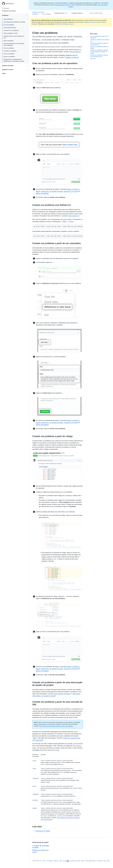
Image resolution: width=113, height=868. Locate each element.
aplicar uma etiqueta (42, 193)
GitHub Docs (10, 4)
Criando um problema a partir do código (99, 47)
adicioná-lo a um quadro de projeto (52, 191)
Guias (4, 73)
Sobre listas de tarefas (10, 28)
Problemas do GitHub (9, 11)
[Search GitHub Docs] (98, 13)
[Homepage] (68, 861)
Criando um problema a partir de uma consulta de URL (99, 56)
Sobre (108, 861)
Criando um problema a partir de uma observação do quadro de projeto (99, 52)
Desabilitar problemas (72, 57)
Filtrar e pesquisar (8, 41)
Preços (83, 861)
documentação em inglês (62, 5)
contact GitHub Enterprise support (64, 24)
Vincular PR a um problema (11, 30)
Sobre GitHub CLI (74, 216)
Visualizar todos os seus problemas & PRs (14, 37)
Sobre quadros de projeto (62, 694)
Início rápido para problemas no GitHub (14, 22)
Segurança (56, 861)
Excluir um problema (9, 57)
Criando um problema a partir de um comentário (99, 44)
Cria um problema (9, 25)
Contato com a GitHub (75, 861)
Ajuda (64, 861)
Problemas (36, 14)
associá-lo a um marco (71, 191)
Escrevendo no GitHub (43, 831)
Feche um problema (9, 54)
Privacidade (50, 861)
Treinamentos (100, 861)
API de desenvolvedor (90, 861)
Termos (44, 861)
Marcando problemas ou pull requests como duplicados (14, 44)
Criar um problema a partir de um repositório (99, 37)
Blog (105, 861)
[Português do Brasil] (78, 13)
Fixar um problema (9, 48)
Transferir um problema (10, 51)
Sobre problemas (8, 19)
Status (61, 861)
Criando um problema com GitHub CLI (100, 40)
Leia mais (93, 58)
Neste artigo (94, 34)
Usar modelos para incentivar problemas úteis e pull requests (56, 726)
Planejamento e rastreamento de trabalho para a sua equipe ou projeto (14, 60)
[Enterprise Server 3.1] (61, 13)
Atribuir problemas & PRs (10, 33)
